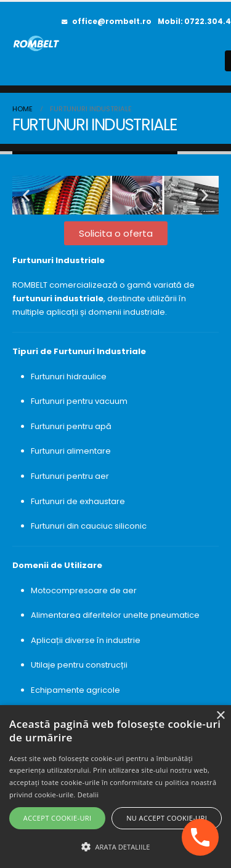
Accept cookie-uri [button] (58, 818)
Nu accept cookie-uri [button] (167, 818)
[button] (26, 195)
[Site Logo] (37, 44)
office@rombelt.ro (107, 22)
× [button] (220, 716)
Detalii (88, 795)
